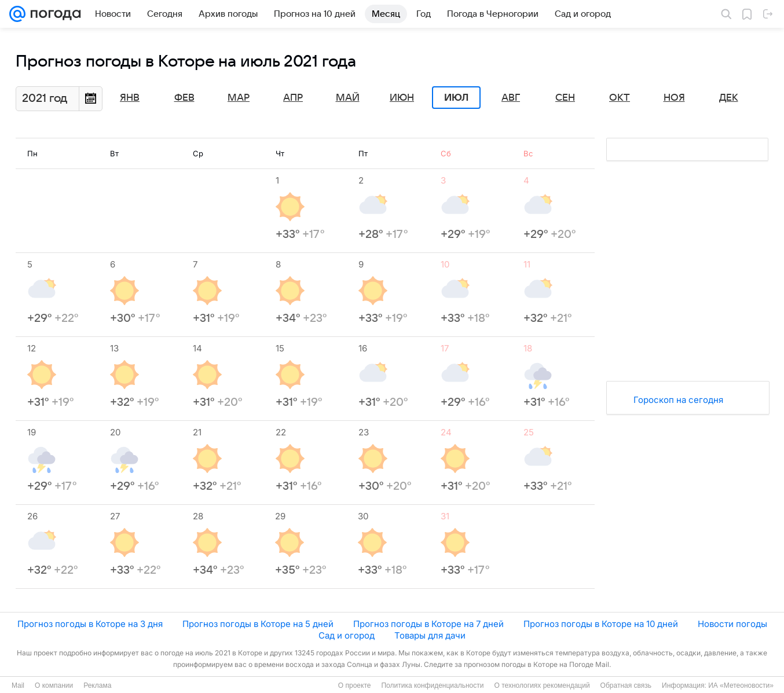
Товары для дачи (430, 635)
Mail (18, 685)
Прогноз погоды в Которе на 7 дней (428, 624)
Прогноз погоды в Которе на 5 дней (258, 624)
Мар (239, 98)
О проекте (355, 685)
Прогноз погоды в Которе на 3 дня (90, 624)
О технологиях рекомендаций (542, 685)
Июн (402, 98)
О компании (54, 685)
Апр (293, 98)
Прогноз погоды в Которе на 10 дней (601, 624)
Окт (620, 98)
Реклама (97, 685)
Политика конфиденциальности (432, 685)
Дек (729, 98)
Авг (511, 98)
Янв (130, 98)
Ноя (674, 98)
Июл (456, 98)
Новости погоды (732, 624)
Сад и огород (347, 635)
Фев (184, 98)
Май (348, 98)
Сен (565, 98)
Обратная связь (626, 685)
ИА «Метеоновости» (741, 685)
